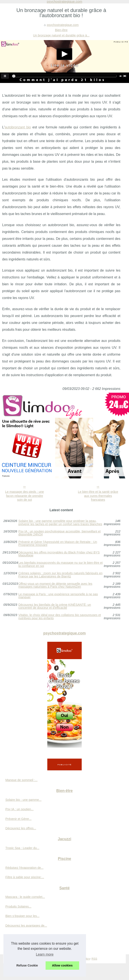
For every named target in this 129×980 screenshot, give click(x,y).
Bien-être (61, 30)
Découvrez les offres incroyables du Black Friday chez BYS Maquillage (59, 554)
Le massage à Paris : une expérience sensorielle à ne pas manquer (58, 596)
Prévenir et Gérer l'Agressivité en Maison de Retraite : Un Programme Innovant (58, 543)
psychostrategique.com (63, 25)
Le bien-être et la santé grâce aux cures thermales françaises (98, 496)
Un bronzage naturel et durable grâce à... (61, 35)
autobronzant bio (18, 127)
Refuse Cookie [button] (27, 965)
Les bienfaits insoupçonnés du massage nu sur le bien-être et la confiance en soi (61, 564)
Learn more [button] (45, 954)
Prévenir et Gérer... (18, 819)
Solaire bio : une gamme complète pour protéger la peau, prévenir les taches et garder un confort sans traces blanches (60, 522)
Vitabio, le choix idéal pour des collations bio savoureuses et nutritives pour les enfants (60, 617)
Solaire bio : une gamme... (23, 800)
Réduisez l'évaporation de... (24, 868)
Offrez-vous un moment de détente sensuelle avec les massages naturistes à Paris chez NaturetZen (55, 585)
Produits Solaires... (18, 906)
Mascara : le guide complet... (25, 897)
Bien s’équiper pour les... (22, 916)
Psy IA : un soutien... (19, 809)
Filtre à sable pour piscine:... (25, 877)
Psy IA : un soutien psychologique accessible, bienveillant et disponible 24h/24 (60, 533)
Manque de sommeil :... (21, 780)
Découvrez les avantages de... (26, 926)
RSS (94, 959)
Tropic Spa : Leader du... (22, 848)
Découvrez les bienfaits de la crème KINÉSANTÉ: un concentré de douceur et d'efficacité (55, 606)
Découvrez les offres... (21, 828)
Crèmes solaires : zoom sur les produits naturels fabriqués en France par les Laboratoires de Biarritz (61, 575)
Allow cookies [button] (62, 965)
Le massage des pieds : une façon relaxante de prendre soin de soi (25, 496)
